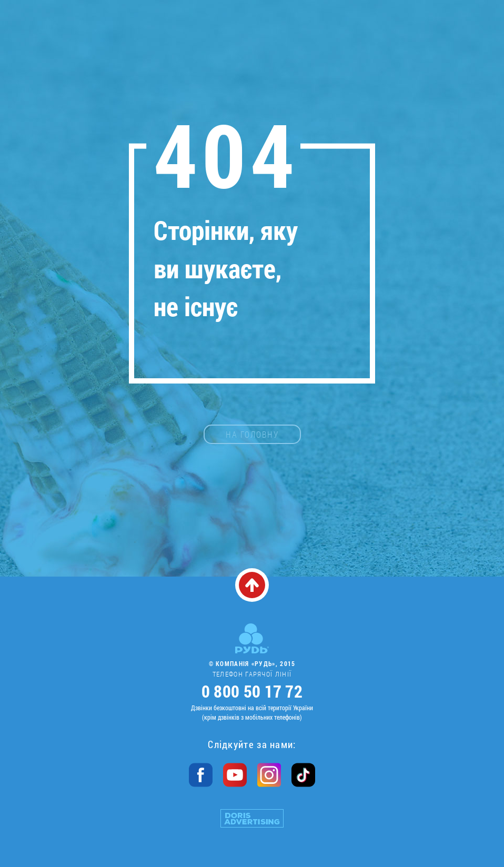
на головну (252, 434)
